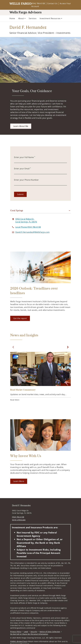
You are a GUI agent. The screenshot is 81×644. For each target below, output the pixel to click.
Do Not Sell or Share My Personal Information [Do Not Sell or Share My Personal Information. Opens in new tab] (29, 634)
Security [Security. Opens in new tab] (34, 632)
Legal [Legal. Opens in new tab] (26, 632)
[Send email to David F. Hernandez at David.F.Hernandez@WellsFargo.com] (32, 232)
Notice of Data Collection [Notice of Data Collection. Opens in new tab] (50, 632)
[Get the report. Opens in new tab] (20, 318)
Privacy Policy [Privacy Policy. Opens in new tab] (16, 632)
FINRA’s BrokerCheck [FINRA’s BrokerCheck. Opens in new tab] (19, 641)
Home (12, 18)
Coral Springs (17, 211)
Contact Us (52, 3)
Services (33, 18)
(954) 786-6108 (38, 3)
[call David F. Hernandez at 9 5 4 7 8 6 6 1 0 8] (28, 227)
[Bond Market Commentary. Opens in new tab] (40, 377)
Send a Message (19, 520)
